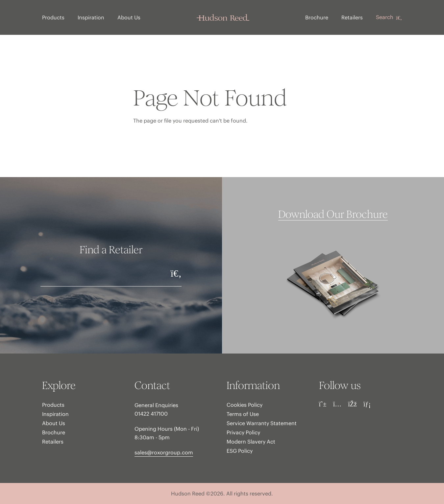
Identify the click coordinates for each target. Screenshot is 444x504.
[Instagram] (337, 404)
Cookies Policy (245, 405)
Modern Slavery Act (251, 442)
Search (389, 17)
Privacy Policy (243, 432)
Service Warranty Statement (262, 423)
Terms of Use (243, 414)
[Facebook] (352, 404)
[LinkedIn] (367, 404)
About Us (129, 17)
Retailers (352, 17)
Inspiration (91, 17)
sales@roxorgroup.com (164, 452)
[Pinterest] (323, 404)
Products (53, 17)
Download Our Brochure (333, 215)
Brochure (317, 17)
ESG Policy (240, 451)
